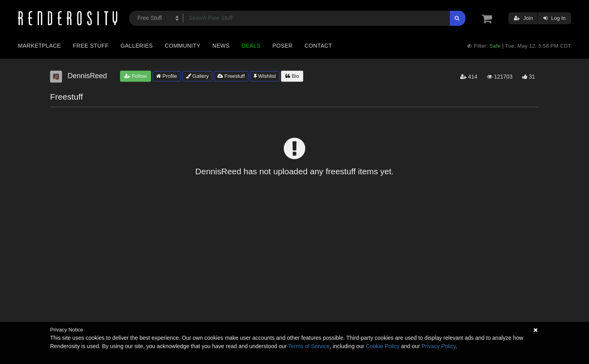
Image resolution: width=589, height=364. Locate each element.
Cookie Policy (383, 346)
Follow (136, 76)
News (221, 46)
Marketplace (39, 46)
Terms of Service (309, 346)
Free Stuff (91, 46)
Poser (282, 46)
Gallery (198, 76)
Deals (251, 46)
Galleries (137, 46)
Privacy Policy (438, 346)
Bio (292, 76)
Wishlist (265, 76)
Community (183, 46)
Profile (167, 76)
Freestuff (231, 76)
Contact (318, 46)
